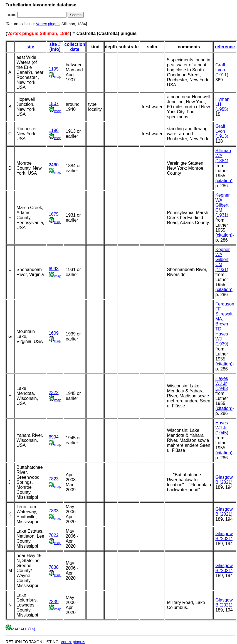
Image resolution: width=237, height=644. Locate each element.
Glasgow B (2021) (224, 480)
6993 (54, 269)
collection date (75, 47)
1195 (54, 69)
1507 (54, 103)
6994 (54, 437)
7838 (54, 567)
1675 (54, 214)
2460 (54, 165)
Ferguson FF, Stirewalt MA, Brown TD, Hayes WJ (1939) (225, 324)
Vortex (41, 24)
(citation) (224, 181)
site (30, 47)
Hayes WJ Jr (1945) (222, 383)
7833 (54, 511)
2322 (54, 393)
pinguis (54, 24)
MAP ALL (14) (21, 629)
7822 (54, 535)
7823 (54, 479)
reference (225, 47)
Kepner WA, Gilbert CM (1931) (223, 205)
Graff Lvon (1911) (222, 70)
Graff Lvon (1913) (222, 131)
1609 (54, 333)
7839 (54, 602)
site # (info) (55, 47)
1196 (54, 130)
